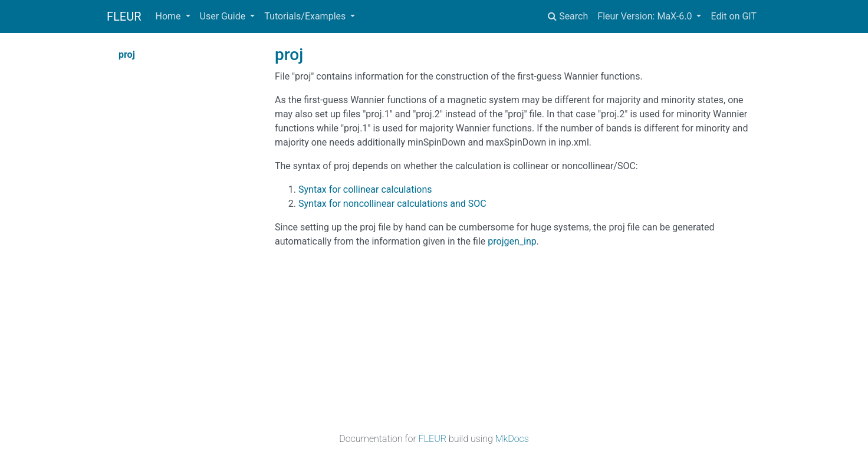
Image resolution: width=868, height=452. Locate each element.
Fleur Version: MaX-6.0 (646, 16)
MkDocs (512, 439)
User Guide (224, 16)
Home (170, 16)
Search (568, 16)
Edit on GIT (734, 16)
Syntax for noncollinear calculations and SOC (392, 204)
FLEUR (124, 17)
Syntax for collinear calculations (365, 189)
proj (127, 55)
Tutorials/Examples (306, 16)
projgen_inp (512, 241)
